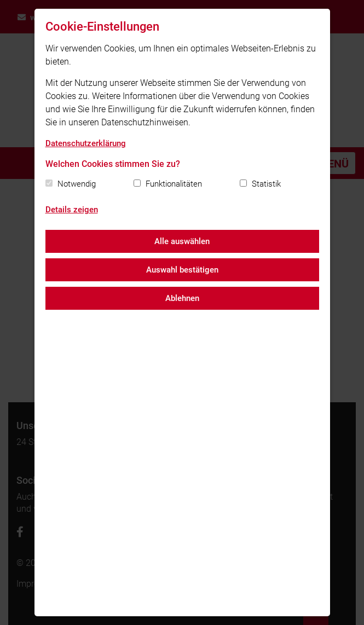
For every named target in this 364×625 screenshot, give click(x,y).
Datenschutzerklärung (86, 143)
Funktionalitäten (174, 184)
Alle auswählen (182, 241)
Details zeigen (72, 210)
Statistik (266, 184)
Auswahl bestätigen (182, 270)
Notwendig (77, 184)
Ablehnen (182, 298)
